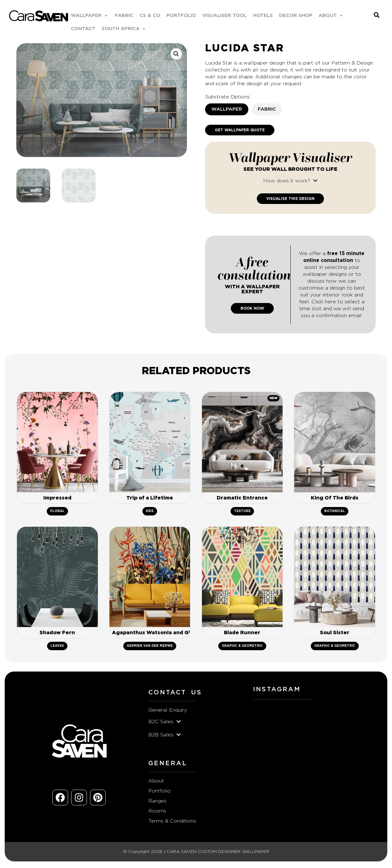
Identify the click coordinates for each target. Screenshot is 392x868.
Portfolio (159, 792)
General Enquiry (168, 712)
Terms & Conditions (172, 823)
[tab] (227, 110)
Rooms (157, 813)
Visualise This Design (290, 199)
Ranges (157, 803)
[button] (90, 16)
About (156, 782)
